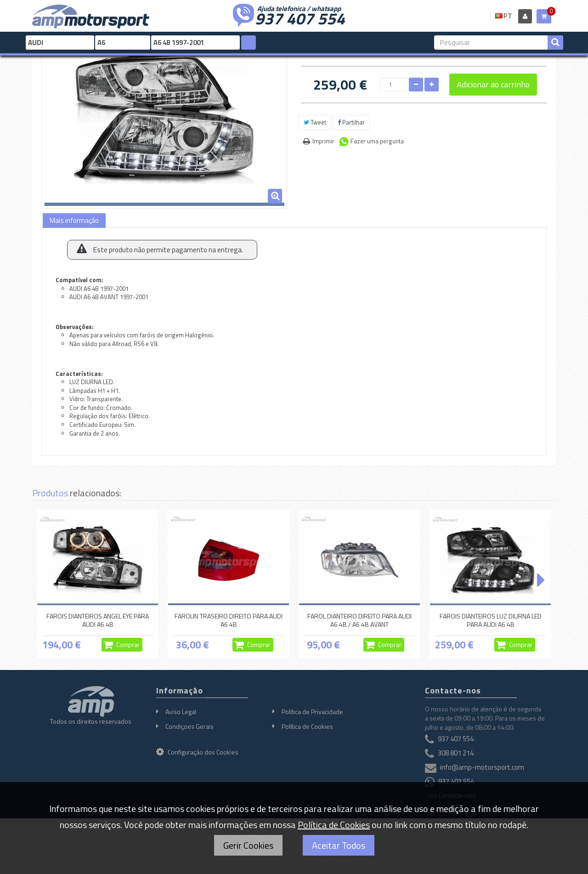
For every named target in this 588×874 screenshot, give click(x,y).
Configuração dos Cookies (197, 752)
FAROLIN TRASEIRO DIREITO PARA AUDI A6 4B (229, 620)
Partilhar (351, 122)
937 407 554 (300, 17)
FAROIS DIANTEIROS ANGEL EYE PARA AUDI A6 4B (98, 620)
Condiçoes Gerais (189, 726)
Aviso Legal (181, 712)
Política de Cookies (307, 726)
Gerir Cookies (248, 845)
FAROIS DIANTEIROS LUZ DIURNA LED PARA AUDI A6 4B (491, 620)
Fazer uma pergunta (377, 141)
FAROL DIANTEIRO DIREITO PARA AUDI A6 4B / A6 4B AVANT (359, 620)
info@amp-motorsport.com (482, 767)
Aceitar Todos (339, 845)
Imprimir (323, 141)
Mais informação (74, 220)
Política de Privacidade (312, 712)
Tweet (315, 122)
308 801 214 (456, 753)
